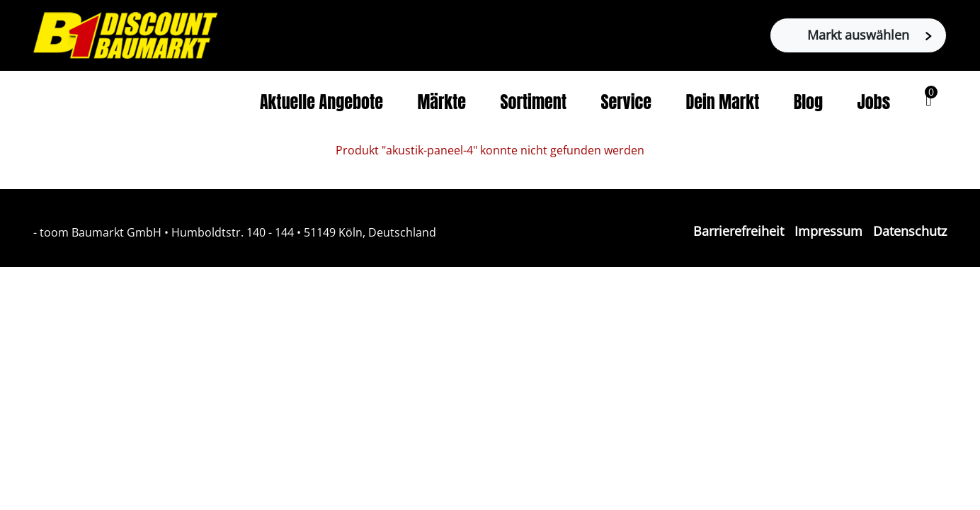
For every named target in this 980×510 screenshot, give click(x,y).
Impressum (828, 231)
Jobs (874, 102)
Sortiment (533, 102)
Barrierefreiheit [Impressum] (739, 231)
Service (626, 102)
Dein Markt (722, 102)
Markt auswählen (870, 35)
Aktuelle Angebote (321, 102)
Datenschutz (910, 231)
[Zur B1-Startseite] (125, 34)
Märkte (441, 102)
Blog (808, 102)
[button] (929, 100)
